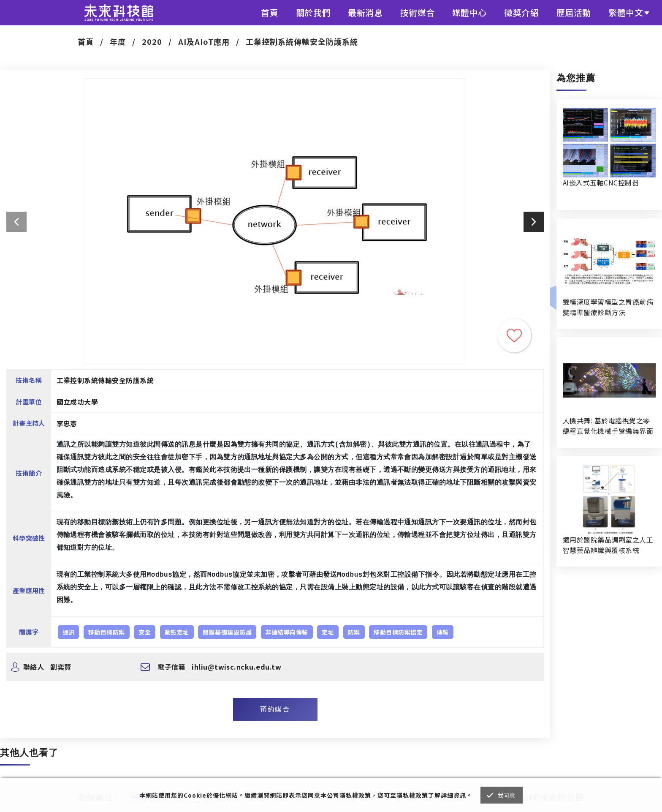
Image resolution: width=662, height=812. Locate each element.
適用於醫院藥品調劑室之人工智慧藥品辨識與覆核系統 (608, 545)
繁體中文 (626, 12)
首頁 (270, 12)
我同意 (506, 795)
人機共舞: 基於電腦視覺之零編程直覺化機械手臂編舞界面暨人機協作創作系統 (608, 426)
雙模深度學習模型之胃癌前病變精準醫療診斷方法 (608, 307)
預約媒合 (275, 709)
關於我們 (313, 12)
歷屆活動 (574, 12)
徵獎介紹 (521, 12)
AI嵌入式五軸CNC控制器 (601, 183)
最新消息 (365, 12)
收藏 (514, 335)
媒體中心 (469, 12)
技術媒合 (418, 12)
